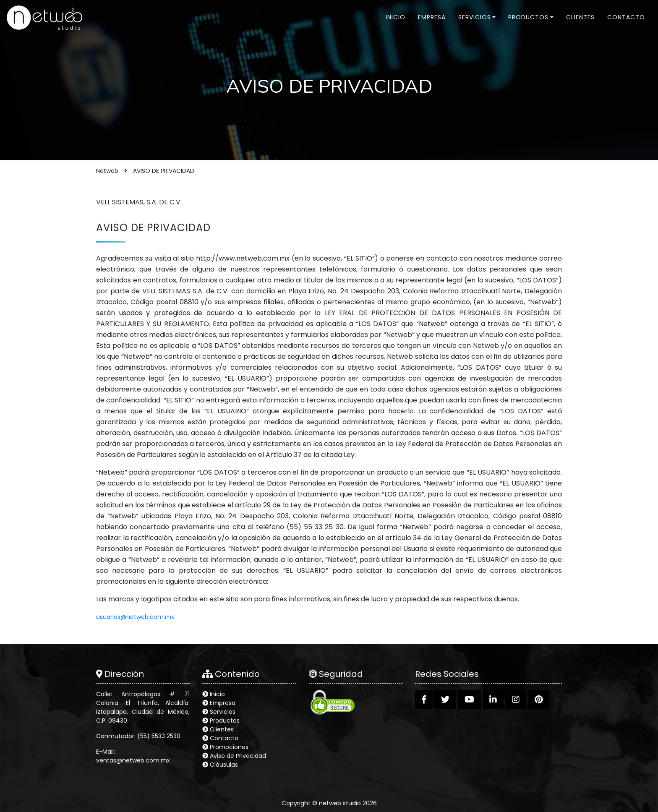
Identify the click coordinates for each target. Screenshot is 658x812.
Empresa (432, 17)
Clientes (580, 17)
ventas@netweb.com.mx (133, 760)
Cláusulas (224, 765)
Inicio (396, 17)
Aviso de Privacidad (238, 756)
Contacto (224, 738)
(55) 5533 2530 (159, 736)
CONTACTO (626, 17)
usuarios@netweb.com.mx (135, 617)
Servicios (475, 17)
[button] (424, 700)
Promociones (229, 747)
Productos (528, 17)
